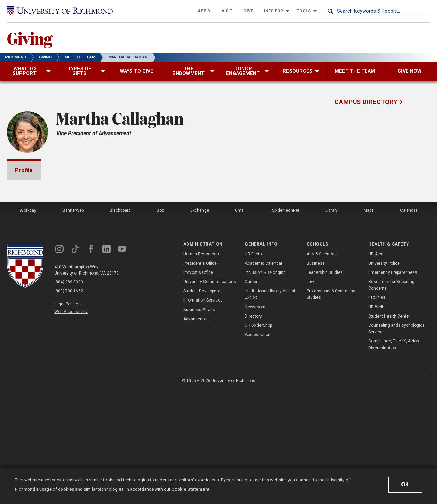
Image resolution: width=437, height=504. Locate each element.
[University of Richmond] (60, 11)
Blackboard (120, 325)
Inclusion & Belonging (265, 387)
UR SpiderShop (258, 440)
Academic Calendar (264, 378)
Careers (252, 396)
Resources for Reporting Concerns (391, 400)
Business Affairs (199, 424)
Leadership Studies (325, 387)
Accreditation (258, 449)
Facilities (377, 412)
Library (332, 325)
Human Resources (201, 369)
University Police (384, 378)
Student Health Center (389, 431)
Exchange (200, 325)
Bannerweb (73, 325)
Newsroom (255, 422)
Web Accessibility (71, 426)
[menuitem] (204, 11)
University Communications (210, 396)
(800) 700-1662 (69, 406)
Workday (28, 325)
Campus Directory (367, 102)
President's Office (200, 378)
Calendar (409, 325)
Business (316, 378)
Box (160, 325)
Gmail (240, 325)
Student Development (204, 406)
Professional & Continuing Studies (331, 409)
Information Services (203, 415)
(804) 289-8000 (69, 397)
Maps (369, 325)
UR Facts (253, 369)
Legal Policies (67, 419)
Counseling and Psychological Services (397, 443)
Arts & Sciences (322, 369)
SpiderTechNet (286, 325)
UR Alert (376, 369)
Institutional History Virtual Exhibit (270, 409)
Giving (30, 38)
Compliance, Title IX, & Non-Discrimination (394, 459)
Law (310, 396)
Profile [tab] (24, 170)
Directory (253, 431)
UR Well (376, 422)
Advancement (197, 434)
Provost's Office (198, 387)
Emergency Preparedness (393, 387)
